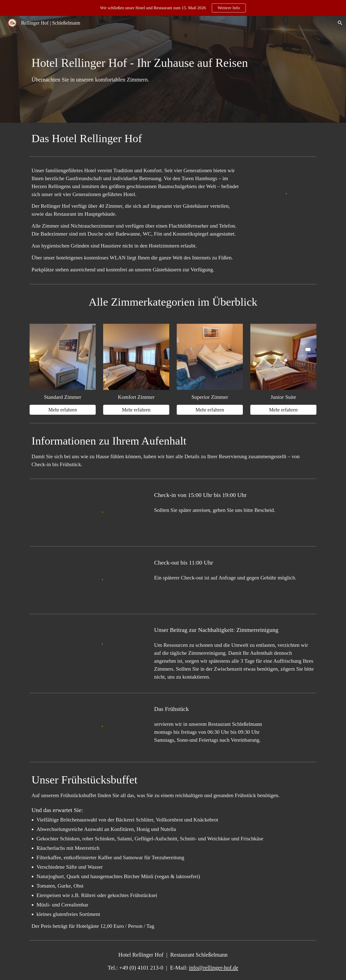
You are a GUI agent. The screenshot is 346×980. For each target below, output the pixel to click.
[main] (173, 69)
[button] (340, 23)
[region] (173, 8)
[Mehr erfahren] (63, 410)
